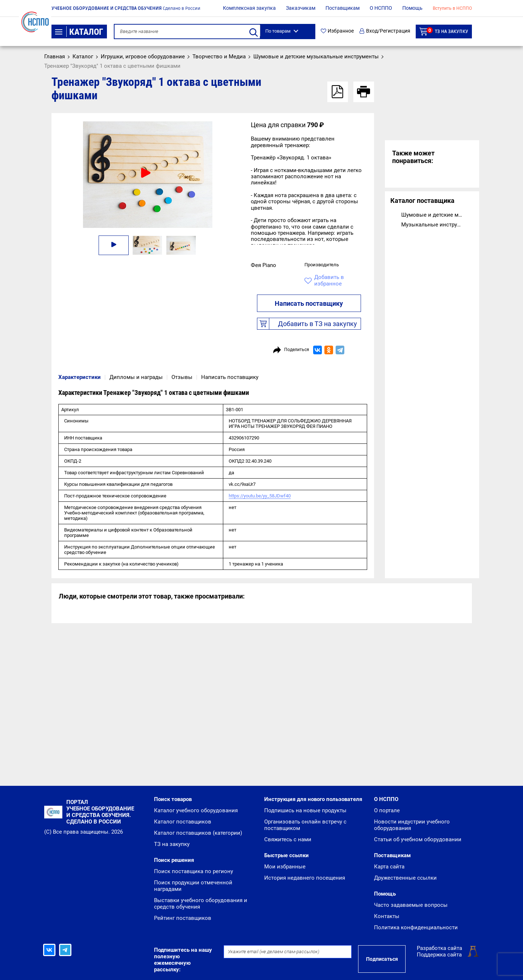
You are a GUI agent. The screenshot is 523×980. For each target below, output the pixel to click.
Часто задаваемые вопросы (411, 905)
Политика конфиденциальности (416, 927)
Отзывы (182, 377)
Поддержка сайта (439, 955)
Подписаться (382, 959)
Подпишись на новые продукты (305, 810)
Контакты (387, 916)
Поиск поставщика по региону (194, 871)
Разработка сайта (439, 948)
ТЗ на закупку (444, 31)
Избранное (337, 31)
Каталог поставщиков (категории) (198, 833)
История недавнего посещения (305, 878)
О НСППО (381, 8)
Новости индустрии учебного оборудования (412, 825)
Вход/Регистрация (385, 31)
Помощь (412, 8)
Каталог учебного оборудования (196, 810)
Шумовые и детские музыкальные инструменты (433, 215)
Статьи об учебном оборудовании (418, 839)
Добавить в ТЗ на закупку (307, 324)
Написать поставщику (309, 303)
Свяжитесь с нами (288, 839)
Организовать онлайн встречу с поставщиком (305, 825)
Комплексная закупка (249, 8)
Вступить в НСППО (452, 8)
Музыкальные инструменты (433, 225)
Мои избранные (285, 867)
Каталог (79, 32)
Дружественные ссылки (405, 878)
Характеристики (80, 377)
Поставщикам (343, 8)
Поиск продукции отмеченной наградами (193, 886)
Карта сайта (389, 867)
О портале (387, 810)
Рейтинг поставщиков (183, 918)
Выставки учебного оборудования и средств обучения (201, 904)
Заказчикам (301, 8)
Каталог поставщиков (183, 822)
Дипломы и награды (136, 377)
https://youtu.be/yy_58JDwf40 (260, 496)
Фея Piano (263, 265)
